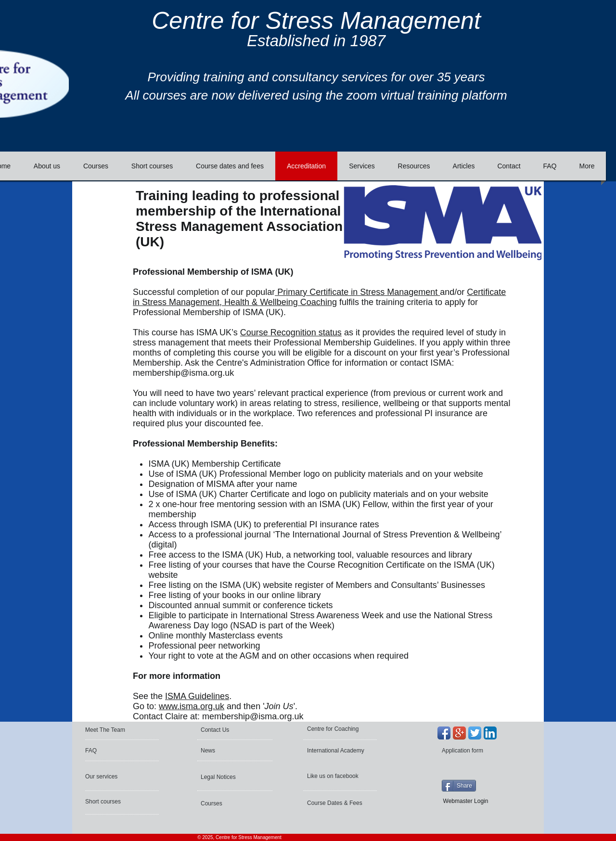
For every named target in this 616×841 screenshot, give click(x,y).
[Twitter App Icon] (475, 733)
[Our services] (111, 777)
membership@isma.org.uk (183, 373)
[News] (229, 751)
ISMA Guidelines (197, 696)
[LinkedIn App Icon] (490, 733)
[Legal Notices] (227, 777)
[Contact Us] (224, 730)
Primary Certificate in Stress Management (357, 292)
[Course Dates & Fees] (337, 803)
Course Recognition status (291, 332)
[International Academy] (337, 751)
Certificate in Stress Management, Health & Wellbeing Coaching (319, 297)
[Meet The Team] (122, 730)
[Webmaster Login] (466, 801)
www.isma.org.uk (192, 706)
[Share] (459, 786)
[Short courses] (111, 802)
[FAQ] (114, 751)
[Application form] (468, 751)
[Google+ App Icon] (459, 733)
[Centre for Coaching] (336, 729)
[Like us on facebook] (334, 776)
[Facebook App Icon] (444, 733)
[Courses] (226, 803)
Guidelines (394, 343)
